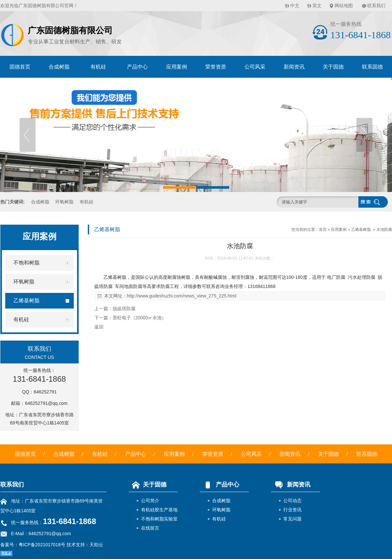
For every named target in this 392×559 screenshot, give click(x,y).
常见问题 (292, 519)
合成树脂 (59, 67)
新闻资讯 (294, 67)
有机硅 (98, 67)
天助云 (96, 545)
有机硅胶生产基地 (159, 510)
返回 (99, 327)
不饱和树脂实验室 (159, 519)
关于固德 (333, 67)
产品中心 (137, 67)
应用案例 (177, 67)
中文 (295, 6)
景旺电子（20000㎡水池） (140, 318)
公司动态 (292, 501)
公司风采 (255, 67)
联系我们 (376, 6)
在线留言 (150, 528)
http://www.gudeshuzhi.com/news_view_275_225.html (182, 296)
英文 (317, 6)
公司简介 (150, 501)
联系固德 (372, 67)
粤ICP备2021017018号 (42, 545)
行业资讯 (292, 510)
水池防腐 (384, 230)
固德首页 (20, 67)
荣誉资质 (216, 67)
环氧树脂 (64, 202)
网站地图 (344, 6)
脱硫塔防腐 (124, 309)
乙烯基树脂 (361, 230)
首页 (323, 230)
